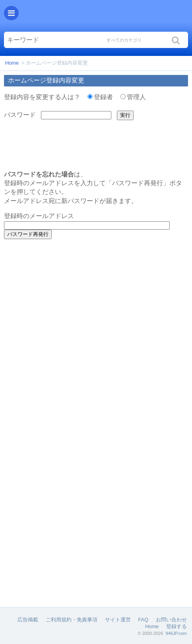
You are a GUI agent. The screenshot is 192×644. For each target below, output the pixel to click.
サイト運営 (118, 620)
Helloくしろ (104, 16)
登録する (176, 626)
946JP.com (176, 633)
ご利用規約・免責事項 (72, 620)
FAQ (144, 620)
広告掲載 (28, 620)
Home (12, 63)
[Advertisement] (96, 297)
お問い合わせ (171, 620)
